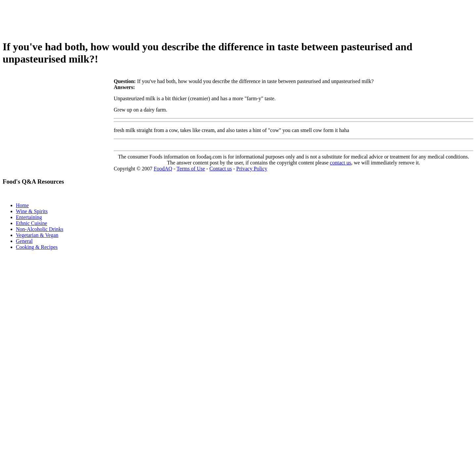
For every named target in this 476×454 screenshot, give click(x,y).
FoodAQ (163, 169)
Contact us (220, 169)
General (24, 241)
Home (22, 205)
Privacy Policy (252, 169)
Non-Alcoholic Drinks (40, 229)
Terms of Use (191, 169)
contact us (340, 163)
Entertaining (29, 217)
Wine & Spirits (32, 211)
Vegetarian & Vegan (37, 235)
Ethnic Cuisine (32, 223)
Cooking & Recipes (37, 247)
